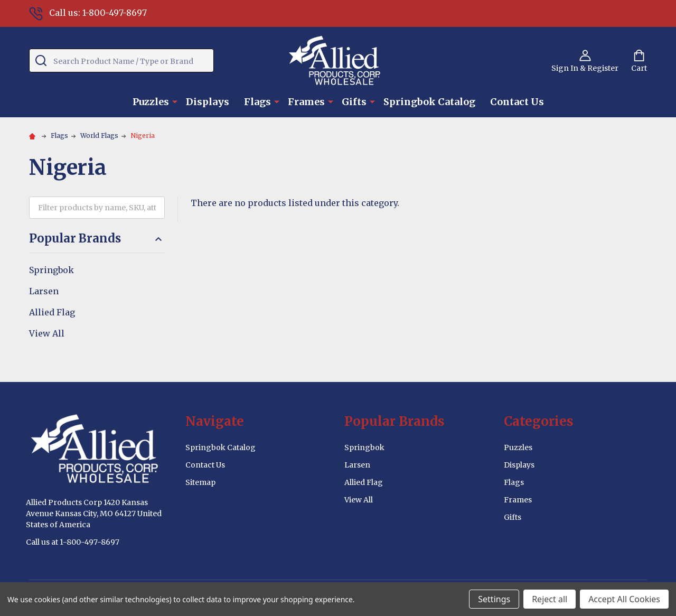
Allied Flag (52, 312)
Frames (306, 102)
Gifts (354, 102)
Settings (494, 599)
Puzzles (151, 102)
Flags (257, 102)
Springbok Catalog (429, 102)
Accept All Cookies (624, 599)
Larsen (44, 291)
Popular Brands (97, 239)
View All (47, 333)
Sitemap (200, 482)
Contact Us (517, 102)
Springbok (51, 270)
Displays (208, 102)
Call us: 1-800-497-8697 (88, 13)
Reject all (550, 599)
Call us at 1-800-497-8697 (73, 542)
